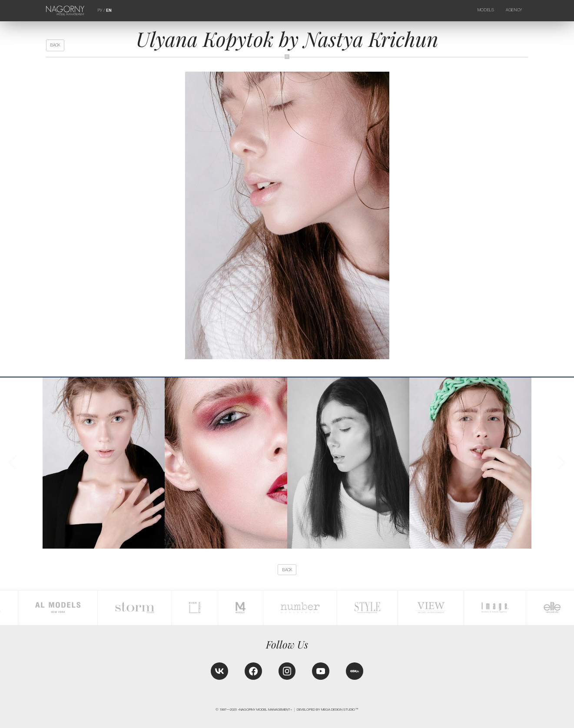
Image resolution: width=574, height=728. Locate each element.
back (55, 45)
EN (109, 10)
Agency (514, 10)
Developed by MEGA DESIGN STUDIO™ (328, 710)
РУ (100, 10)
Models (486, 10)
